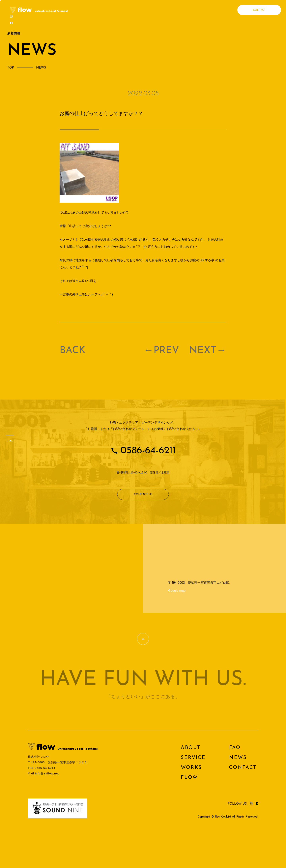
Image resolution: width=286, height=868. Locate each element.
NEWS (238, 758)
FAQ (235, 748)
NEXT (203, 351)
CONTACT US (143, 494)
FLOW (189, 778)
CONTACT (259, 10)
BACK (73, 351)
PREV (166, 351)
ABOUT (191, 748)
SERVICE (193, 758)
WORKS (191, 768)
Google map (177, 591)
